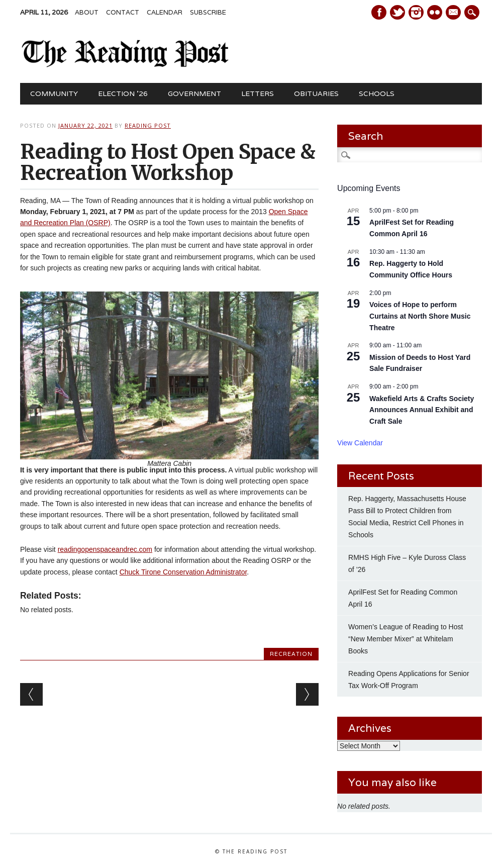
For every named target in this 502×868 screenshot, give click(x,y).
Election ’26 (123, 93)
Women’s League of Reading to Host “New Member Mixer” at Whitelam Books (406, 639)
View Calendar (360, 443)
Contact (123, 12)
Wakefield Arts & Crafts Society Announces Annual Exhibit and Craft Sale (422, 410)
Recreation (291, 654)
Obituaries (316, 93)
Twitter (397, 12)
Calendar (165, 12)
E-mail (454, 13)
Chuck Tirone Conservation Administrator (183, 572)
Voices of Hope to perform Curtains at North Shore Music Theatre (420, 316)
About (87, 12)
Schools (377, 93)
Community (54, 93)
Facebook (379, 12)
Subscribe (208, 12)
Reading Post (148, 125)
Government (194, 93)
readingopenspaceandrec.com (105, 549)
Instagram (416, 12)
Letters (258, 93)
